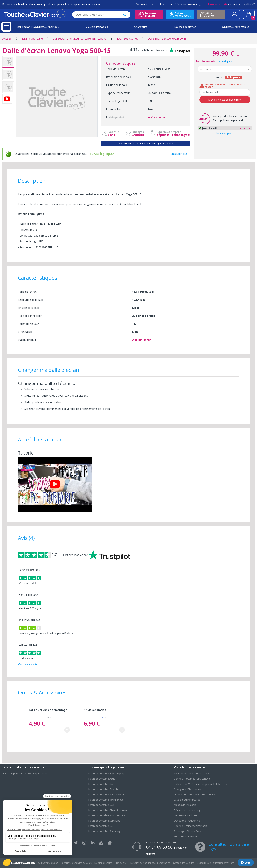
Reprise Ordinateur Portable (191, 826)
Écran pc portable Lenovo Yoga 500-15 (25, 773)
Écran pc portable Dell (101, 805)
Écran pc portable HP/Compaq (106, 773)
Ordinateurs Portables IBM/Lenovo (194, 794)
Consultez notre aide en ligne (230, 846)
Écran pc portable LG (100, 826)
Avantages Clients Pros (187, 831)
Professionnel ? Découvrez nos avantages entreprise (146, 143)
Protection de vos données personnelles (150, 863)
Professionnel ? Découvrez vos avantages (182, 4)
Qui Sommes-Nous (48, 863)
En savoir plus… (225, 133)
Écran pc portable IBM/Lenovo (106, 800)
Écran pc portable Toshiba (104, 789)
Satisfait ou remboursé (187, 800)
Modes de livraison (185, 805)
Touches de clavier (185, 27)
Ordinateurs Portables (236, 27)
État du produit (205, 61)
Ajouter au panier (67, 730)
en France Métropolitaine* (231, 4)
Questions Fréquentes (187, 821)
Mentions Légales (103, 863)
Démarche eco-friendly (187, 810)
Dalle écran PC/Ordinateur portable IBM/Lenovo (202, 784)
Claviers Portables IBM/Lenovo (192, 779)
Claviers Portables (97, 27)
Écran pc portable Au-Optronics (107, 815)
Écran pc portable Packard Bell (106, 794)
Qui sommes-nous (146, 4)
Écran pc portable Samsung (104, 821)
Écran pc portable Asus (102, 779)
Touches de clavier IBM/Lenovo (192, 773)
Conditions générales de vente (76, 863)
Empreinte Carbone (185, 815)
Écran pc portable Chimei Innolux (108, 810)
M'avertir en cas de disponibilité (225, 100)
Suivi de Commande (185, 836)
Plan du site (121, 863)
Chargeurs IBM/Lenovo (187, 789)
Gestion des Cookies (184, 863)
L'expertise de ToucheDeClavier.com (215, 863)
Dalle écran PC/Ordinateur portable (38, 27)
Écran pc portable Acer (101, 784)
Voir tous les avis (27, 664)
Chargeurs (141, 27)
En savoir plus (179, 154)
